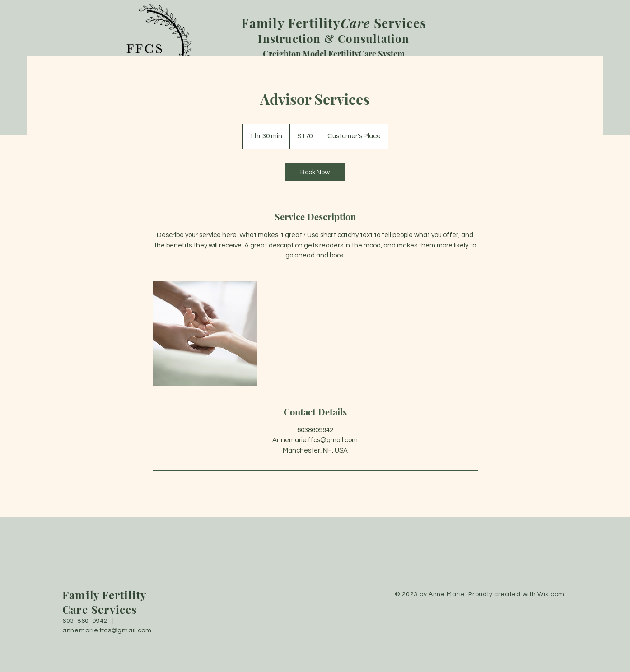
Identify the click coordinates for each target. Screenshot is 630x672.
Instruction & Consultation (334, 31)
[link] (315, 172)
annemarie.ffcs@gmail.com (107, 630)
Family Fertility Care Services (104, 602)
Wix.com (551, 594)
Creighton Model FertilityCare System (334, 54)
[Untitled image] (205, 333)
